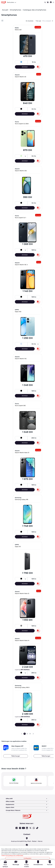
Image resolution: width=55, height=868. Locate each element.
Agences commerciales (36, 783)
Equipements (10, 804)
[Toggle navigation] (53, 2)
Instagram (20, 828)
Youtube (23, 828)
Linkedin (27, 828)
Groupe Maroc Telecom (13, 810)
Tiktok (37, 828)
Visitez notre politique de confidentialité (12, 856)
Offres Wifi (9, 799)
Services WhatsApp (14, 783)
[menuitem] (51, 2)
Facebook (17, 828)
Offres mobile (10, 801)
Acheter (25, 67)
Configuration (27, 858)
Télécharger (16, 756)
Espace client (10, 807)
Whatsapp (34, 828)
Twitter (30, 828)
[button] (14, 781)
